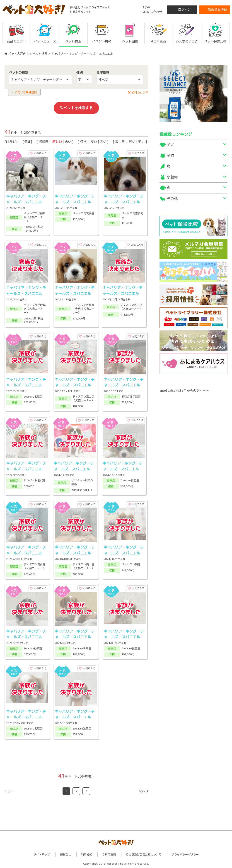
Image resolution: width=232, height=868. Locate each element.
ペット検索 (40, 54)
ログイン (184, 9)
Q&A (147, 7)
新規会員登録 (217, 9)
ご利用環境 (109, 854)
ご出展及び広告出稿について (144, 854)
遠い (141, 142)
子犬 (170, 145)
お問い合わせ (153, 12)
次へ (142, 791)
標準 (27, 142)
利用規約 (87, 854)
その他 (172, 199)
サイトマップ (42, 854)
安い (94, 142)
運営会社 (65, 854)
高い (103, 142)
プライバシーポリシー (185, 854)
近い (132, 142)
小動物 (172, 177)
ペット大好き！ (18, 54)
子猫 (170, 156)
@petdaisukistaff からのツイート (184, 390)
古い (68, 142)
